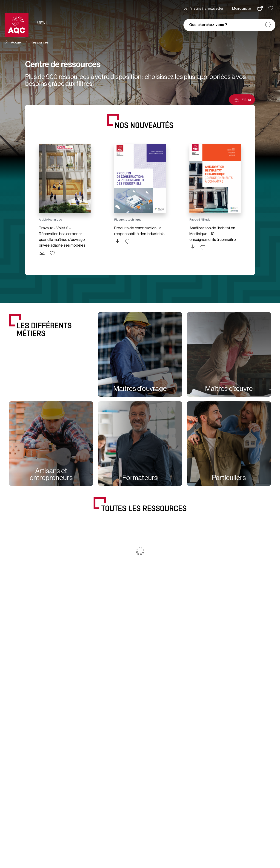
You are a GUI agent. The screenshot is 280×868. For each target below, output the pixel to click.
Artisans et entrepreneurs (51, 474)
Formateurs (140, 478)
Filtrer (243, 100)
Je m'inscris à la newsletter (203, 9)
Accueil (13, 43)
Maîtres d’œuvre (229, 389)
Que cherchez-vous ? (208, 25)
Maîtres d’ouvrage (140, 389)
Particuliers (229, 478)
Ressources (39, 43)
